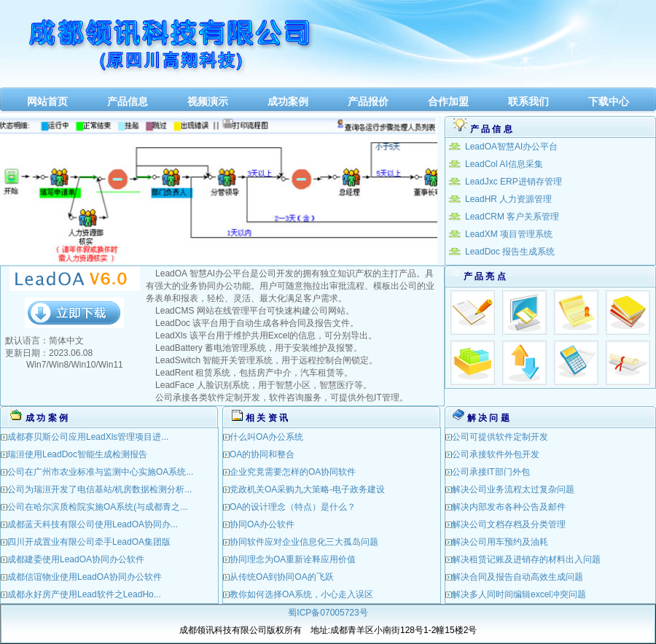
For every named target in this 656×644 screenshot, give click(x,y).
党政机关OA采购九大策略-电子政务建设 (307, 489)
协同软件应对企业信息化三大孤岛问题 (304, 542)
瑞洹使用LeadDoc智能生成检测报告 (77, 454)
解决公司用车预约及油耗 (500, 542)
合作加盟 (448, 101)
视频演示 (208, 101)
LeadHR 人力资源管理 (508, 199)
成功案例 (288, 101)
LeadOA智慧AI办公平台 (511, 147)
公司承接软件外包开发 (496, 454)
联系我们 (528, 101)
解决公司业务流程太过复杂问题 (513, 489)
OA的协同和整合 (262, 454)
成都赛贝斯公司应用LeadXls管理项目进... (88, 437)
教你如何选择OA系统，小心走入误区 (301, 594)
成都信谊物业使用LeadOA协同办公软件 (85, 577)
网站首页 (47, 101)
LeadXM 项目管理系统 (509, 234)
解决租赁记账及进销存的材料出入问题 (526, 559)
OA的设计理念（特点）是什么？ (293, 507)
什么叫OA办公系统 (266, 437)
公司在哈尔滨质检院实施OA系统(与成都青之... (97, 507)
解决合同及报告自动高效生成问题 (518, 577)
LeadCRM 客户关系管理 (512, 217)
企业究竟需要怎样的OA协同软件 (293, 472)
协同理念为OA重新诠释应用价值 (293, 559)
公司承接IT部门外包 (491, 472)
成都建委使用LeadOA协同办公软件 (76, 559)
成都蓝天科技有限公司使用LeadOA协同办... (93, 524)
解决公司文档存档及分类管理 (509, 524)
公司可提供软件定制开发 (500, 437)
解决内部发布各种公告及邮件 (509, 507)
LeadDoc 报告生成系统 (510, 252)
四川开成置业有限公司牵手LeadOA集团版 (89, 542)
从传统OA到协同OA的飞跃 (282, 577)
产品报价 (368, 101)
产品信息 (128, 101)
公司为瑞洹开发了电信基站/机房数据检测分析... (99, 489)
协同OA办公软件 (262, 524)
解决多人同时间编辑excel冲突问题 (519, 594)
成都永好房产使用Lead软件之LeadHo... (84, 594)
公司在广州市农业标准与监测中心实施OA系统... (100, 472)
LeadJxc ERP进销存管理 (514, 182)
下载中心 (609, 101)
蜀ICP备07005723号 (328, 613)
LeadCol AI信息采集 (504, 164)
